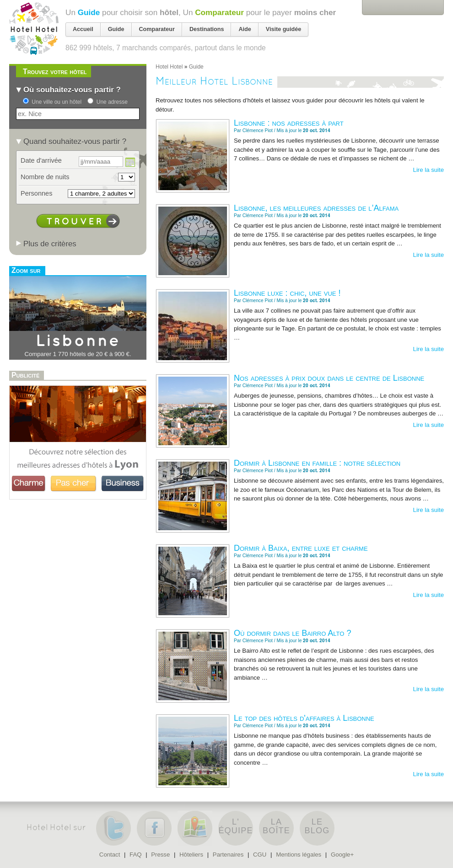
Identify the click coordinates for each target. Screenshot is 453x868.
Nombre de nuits (45, 177)
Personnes (36, 193)
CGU (260, 855)
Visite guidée (283, 29)
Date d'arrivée (41, 160)
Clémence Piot (258, 130)
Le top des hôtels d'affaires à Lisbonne (304, 718)
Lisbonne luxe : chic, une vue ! (287, 293)
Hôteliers (191, 855)
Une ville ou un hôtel (57, 102)
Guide (89, 12)
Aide (245, 29)
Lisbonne (78, 341)
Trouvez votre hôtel (55, 72)
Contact (110, 855)
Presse (160, 855)
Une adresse (112, 102)
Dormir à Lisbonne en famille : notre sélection (317, 463)
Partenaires (228, 855)
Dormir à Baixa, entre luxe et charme (301, 548)
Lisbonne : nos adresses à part (289, 123)
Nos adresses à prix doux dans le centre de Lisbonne (329, 378)
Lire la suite (429, 170)
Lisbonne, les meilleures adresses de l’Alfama (316, 208)
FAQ (135, 855)
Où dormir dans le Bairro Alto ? (292, 633)
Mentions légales (299, 855)
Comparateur (219, 12)
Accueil (83, 29)
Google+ (342, 855)
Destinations (207, 29)
